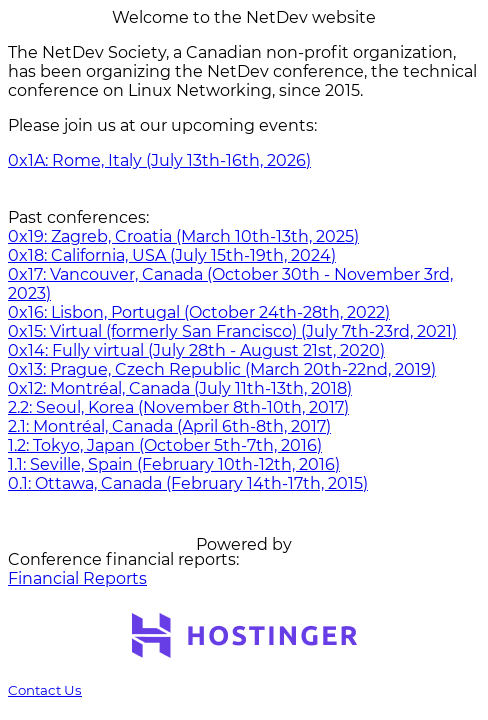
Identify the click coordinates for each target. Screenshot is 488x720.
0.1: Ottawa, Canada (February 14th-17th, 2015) (188, 483)
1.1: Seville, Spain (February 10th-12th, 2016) (174, 464)
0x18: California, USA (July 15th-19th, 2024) (172, 255)
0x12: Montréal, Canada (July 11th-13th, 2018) (180, 388)
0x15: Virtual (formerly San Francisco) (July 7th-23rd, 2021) (232, 331)
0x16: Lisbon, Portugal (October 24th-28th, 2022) (199, 312)
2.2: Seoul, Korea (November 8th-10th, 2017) (178, 407)
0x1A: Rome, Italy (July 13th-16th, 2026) (159, 160)
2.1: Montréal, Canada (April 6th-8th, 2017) (169, 426)
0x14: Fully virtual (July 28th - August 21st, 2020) (196, 350)
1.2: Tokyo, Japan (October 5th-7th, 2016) (165, 445)
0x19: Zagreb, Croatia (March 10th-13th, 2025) (183, 236)
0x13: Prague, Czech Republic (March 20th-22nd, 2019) (222, 369)
